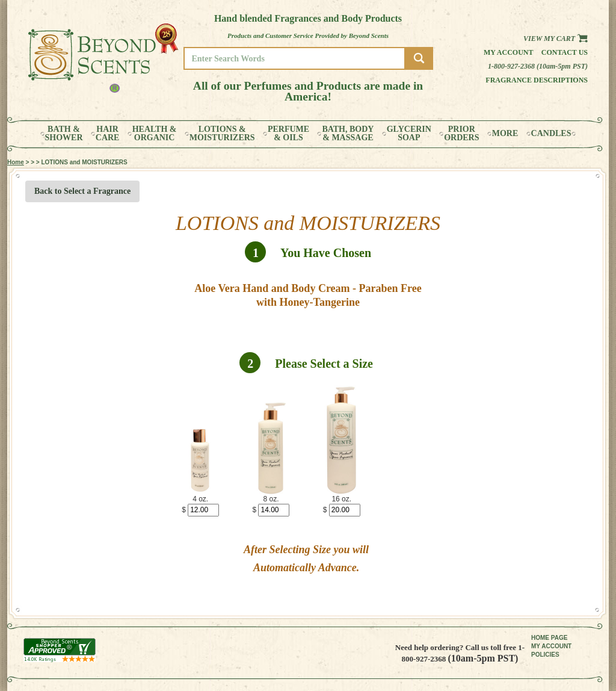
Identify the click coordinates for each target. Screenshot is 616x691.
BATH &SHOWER (64, 134)
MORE (505, 134)
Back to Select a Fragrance (82, 191)
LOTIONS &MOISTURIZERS (222, 134)
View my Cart (556, 39)
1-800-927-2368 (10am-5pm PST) (538, 66)
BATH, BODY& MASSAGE (348, 134)
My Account (509, 52)
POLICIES (545, 655)
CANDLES (551, 134)
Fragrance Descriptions (537, 80)
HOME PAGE (549, 638)
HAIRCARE (108, 134)
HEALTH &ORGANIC (155, 134)
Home (16, 162)
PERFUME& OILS (288, 134)
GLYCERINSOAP (409, 134)
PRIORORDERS (461, 134)
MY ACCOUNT (551, 646)
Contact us (565, 52)
